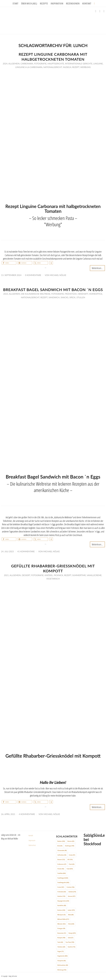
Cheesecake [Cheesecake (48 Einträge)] (62, 850)
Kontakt (31, 835)
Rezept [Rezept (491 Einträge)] (72, 933)
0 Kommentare (33, 275)
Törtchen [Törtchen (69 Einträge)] (61, 947)
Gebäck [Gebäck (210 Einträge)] (72, 892)
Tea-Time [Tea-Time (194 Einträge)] (70, 942)
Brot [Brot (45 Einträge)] (60, 846)
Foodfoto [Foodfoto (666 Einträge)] (62, 873)
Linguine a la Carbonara (29, 67)
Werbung (86, 67)
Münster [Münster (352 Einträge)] (61, 924)
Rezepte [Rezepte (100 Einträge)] (61, 938)
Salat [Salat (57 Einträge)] (71, 938)
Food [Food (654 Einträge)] (70, 869)
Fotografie (40, 64)
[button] (9, 263)
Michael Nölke (58, 275)
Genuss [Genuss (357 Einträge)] (72, 896)
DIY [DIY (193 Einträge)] (70, 859)
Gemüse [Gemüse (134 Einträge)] (61, 896)
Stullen (81, 297)
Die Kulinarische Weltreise (36, 294)
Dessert (26, 575)
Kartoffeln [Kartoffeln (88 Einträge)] (62, 905)
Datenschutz (32, 845)
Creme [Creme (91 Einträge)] (72, 855)
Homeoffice (96, 294)
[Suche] (94, 3)
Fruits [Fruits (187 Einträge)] (61, 887)
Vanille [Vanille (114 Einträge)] (71, 947)
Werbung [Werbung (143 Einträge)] (62, 970)
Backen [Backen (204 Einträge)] (61, 841)
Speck (72, 297)
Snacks (64, 297)
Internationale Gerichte (79, 64)
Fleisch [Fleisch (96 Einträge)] (61, 869)
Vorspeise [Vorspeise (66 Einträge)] (62, 961)
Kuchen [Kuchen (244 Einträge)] (61, 910)
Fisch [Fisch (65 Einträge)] (72, 864)
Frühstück (71, 294)
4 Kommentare (27, 814)
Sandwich (54, 297)
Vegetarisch (53, 579)
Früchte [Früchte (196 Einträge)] (71, 887)
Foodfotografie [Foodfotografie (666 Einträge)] (63, 882)
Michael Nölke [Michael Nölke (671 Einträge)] (63, 919)
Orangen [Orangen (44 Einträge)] (61, 928)
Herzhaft (83, 294)
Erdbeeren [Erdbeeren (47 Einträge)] (62, 864)
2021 (6, 575)
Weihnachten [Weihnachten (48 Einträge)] (63, 965)
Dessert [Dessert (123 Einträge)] (61, 859)
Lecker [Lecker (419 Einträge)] (71, 910)
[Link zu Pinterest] (104, 11)
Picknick (58, 575)
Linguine (98, 64)
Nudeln (67, 67)
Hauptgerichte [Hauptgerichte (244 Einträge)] (63, 901)
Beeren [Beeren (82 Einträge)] (71, 841)
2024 (5, 64)
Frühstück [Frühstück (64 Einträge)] (62, 892)
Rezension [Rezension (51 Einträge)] (62, 933)
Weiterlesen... (97, 268)
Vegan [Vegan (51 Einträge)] (61, 951)
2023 (6, 294)
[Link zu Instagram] (100, 11)
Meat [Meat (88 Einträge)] (71, 915)
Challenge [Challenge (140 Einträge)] (70, 846)
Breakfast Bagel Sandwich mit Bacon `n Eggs (53, 290)
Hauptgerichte (56, 64)
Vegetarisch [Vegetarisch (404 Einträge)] (62, 956)
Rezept (76, 67)
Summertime (79, 575)
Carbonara (27, 64)
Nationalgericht (53, 67)
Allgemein (14, 64)
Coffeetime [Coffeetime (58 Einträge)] (62, 855)
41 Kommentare (26, 551)
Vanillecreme (94, 575)
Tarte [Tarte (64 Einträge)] (60, 942)
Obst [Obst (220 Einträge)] (71, 924)
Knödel (49, 575)
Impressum (32, 840)
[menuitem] (15, 3)
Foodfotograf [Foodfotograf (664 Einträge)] (63, 878)
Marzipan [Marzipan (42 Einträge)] (61, 915)
